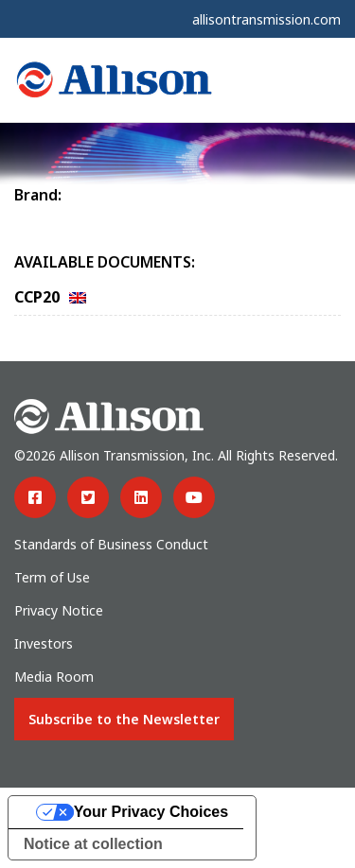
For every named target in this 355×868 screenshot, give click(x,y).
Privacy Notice (59, 610)
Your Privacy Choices (151, 812)
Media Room (54, 677)
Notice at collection (93, 844)
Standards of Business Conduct (111, 544)
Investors (44, 643)
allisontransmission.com (266, 19)
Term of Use (52, 577)
